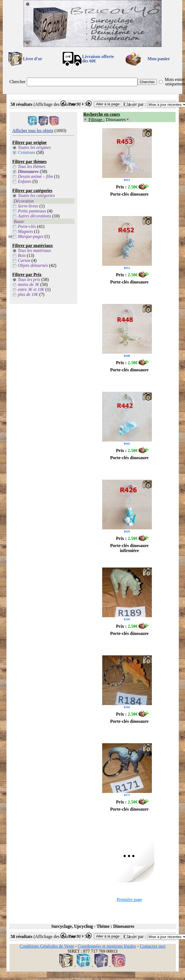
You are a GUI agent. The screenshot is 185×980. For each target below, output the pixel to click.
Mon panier (159, 59)
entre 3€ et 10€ (31, 289)
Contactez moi (153, 946)
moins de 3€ (29, 284)
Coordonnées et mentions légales (107, 946)
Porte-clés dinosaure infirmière (129, 548)
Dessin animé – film (36, 176)
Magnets (26, 231)
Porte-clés (27, 226)
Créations (27, 152)
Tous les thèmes (32, 166)
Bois (22, 255)
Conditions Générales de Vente (47, 946)
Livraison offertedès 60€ (98, 59)
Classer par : (135, 104)
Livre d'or (32, 59)
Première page (129, 899)
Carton (24, 260)
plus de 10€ (28, 294)
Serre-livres (28, 206)
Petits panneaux (32, 211)
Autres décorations (35, 216)
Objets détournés (33, 265)
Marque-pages (31, 236)
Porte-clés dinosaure (129, 194)
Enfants (25, 181)
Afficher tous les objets (33, 131)
